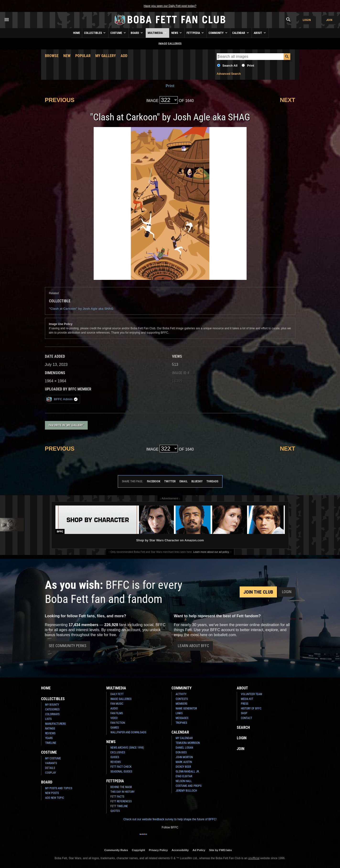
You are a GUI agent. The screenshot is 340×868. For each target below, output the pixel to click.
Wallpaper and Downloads (128, 732)
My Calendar (184, 738)
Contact (246, 718)
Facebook (154, 481)
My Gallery (106, 56)
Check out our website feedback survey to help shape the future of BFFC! (170, 819)
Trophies (181, 723)
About (260, 33)
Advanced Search (229, 74)
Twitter (170, 481)
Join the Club (258, 592)
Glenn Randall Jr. (188, 772)
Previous (60, 100)
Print (251, 66)
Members (181, 704)
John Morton (184, 757)
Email (183, 481)
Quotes (115, 811)
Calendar (241, 33)
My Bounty (52, 705)
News (177, 33)
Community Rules (116, 850)
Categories (52, 709)
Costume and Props (189, 786)
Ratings (50, 729)
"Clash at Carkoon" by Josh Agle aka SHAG (81, 309)
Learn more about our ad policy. (211, 552)
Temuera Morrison (188, 743)
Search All (230, 66)
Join (329, 20)
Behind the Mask (121, 787)
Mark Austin (184, 762)
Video (114, 718)
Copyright (138, 850)
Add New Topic (55, 798)
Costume (119, 33)
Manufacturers (55, 724)
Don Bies (181, 752)
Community (218, 33)
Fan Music (117, 704)
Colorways (52, 714)
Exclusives (118, 752)
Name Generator (186, 708)
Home (77, 33)
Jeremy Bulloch (186, 791)
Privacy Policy (158, 850)
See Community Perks (67, 646)
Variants (51, 763)
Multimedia (157, 33)
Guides (115, 757)
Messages (182, 718)
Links (179, 713)
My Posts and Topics (59, 788)
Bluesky (197, 481)
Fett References (121, 801)
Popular (83, 56)
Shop (244, 713)
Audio (114, 708)
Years (49, 738)
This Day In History (122, 792)
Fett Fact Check (121, 767)
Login (307, 20)
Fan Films (117, 713)
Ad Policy (199, 850)
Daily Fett (117, 694)
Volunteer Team (251, 694)
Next (287, 100)
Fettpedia (196, 33)
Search (243, 727)
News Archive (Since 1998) (127, 748)
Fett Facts (117, 797)
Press (245, 704)
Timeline (51, 743)
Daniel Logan (184, 748)
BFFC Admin (62, 399)
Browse (52, 56)
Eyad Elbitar (184, 776)
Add (124, 56)
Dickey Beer (183, 767)
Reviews (50, 733)
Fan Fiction (118, 723)
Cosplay (51, 773)
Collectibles (95, 33)
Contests (182, 699)
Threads (212, 481)
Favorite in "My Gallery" (66, 425)
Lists (48, 719)
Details (50, 768)
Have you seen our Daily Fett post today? (170, 6)
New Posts (52, 793)
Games (115, 728)
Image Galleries (121, 699)
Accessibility (180, 850)
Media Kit (247, 699)
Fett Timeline (119, 806)
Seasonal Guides (121, 772)
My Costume (53, 758)
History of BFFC (251, 708)
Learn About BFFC (193, 646)
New (67, 56)
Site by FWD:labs (220, 850)
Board (137, 33)
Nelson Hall (184, 781)
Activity (181, 694)
